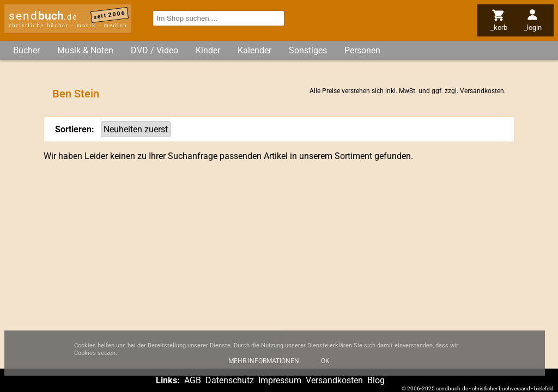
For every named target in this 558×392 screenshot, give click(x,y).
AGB (193, 380)
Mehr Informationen (264, 365)
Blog (376, 380)
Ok (325, 365)
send (43, 16)
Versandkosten (482, 91)
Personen (362, 50)
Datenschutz (230, 380)
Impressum (280, 380)
